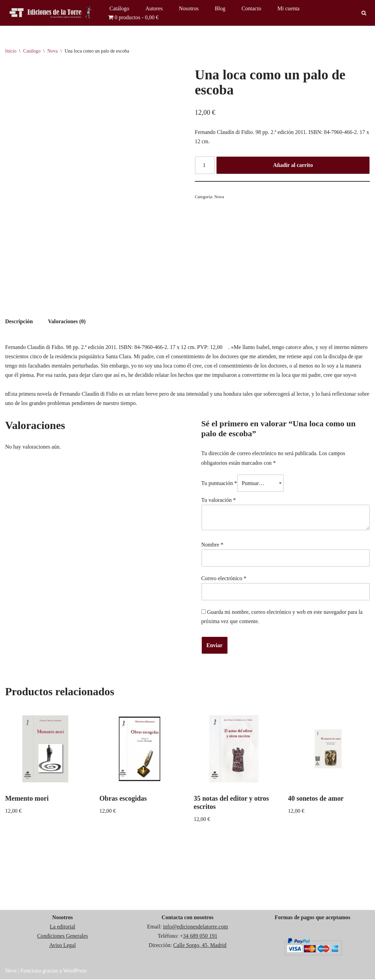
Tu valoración (219, 500)
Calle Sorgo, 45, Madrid (200, 946)
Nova (52, 51)
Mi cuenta (289, 8)
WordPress (75, 971)
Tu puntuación (219, 483)
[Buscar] (364, 13)
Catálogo (119, 8)
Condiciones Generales (62, 937)
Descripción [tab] (19, 321)
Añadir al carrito (293, 165)
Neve (11, 971)
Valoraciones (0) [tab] (67, 321)
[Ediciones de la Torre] (51, 13)
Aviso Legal (62, 946)
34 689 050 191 (200, 937)
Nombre (212, 545)
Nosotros (189, 8)
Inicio (11, 51)
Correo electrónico (224, 579)
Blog (220, 8)
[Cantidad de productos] (205, 166)
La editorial (62, 927)
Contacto (251, 8)
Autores (154, 8)
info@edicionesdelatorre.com (195, 927)
